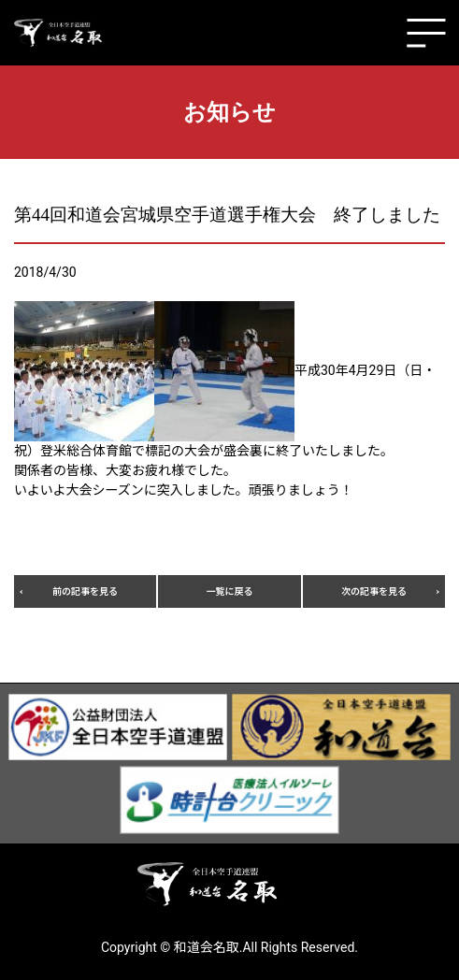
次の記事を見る (374, 591)
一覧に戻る (230, 591)
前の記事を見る (85, 591)
